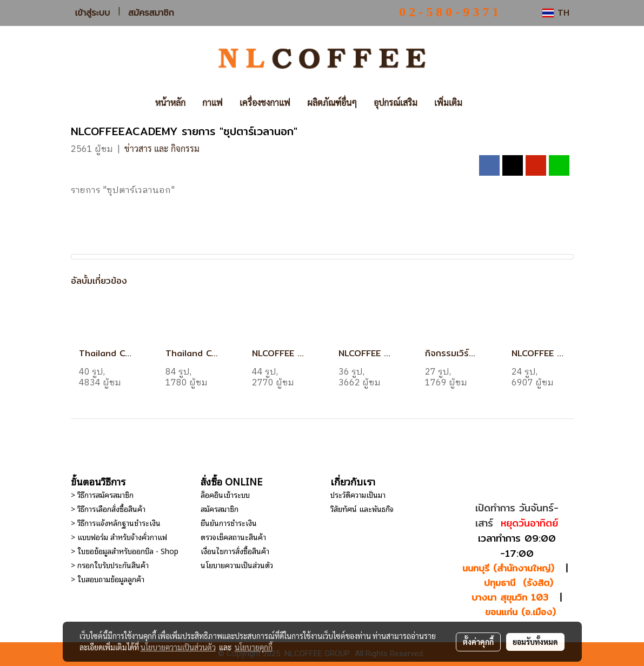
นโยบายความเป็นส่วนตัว (237, 565)
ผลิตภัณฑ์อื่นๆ (332, 102)
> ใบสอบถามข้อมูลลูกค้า (108, 579)
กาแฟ (213, 102)
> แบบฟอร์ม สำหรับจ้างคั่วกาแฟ (119, 537)
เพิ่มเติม (448, 102)
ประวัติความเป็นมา (358, 494)
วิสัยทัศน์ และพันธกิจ (362, 508)
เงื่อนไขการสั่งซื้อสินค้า (235, 551)
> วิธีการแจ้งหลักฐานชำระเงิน (116, 522)
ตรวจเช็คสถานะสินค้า (233, 537)
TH (556, 13)
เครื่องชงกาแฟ (265, 102)
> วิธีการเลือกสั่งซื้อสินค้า (108, 508)
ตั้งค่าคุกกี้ (478, 642)
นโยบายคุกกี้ (254, 647)
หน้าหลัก (170, 102)
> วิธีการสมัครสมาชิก (102, 494)
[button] (487, 103)
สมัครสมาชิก (151, 13)
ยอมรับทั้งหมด (535, 642)
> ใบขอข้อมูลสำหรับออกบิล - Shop (125, 551)
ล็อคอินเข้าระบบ (225, 494)
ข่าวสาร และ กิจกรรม (162, 148)
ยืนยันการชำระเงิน (229, 522)
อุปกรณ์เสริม (396, 102)
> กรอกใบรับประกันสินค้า (110, 565)
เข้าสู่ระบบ (93, 13)
